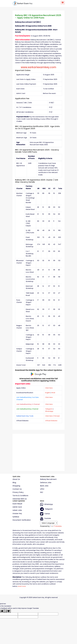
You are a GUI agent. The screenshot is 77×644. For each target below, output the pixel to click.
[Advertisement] (39, 452)
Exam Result (17, 504)
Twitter (45, 514)
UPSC (42, 489)
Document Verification (22, 520)
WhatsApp (49, 411)
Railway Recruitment (48, 479)
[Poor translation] (7, 611)
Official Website (51, 421)
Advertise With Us (20, 499)
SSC (42, 492)
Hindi (53, 393)
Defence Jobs (46, 483)
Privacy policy (18, 492)
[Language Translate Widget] (49, 523)
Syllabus (16, 517)
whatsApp (46, 504)
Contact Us (17, 489)
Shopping (16, 486)
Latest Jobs (17, 510)
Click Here (49, 388)
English (48, 393)
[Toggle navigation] (63, 3)
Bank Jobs (44, 486)
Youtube (45, 519)
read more (22, 586)
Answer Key (17, 514)
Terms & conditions (20, 496)
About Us (16, 479)
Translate (56, 526)
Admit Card (17, 507)
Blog (14, 483)
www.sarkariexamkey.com (38, 67)
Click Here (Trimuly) (52, 416)
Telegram (49, 409)
